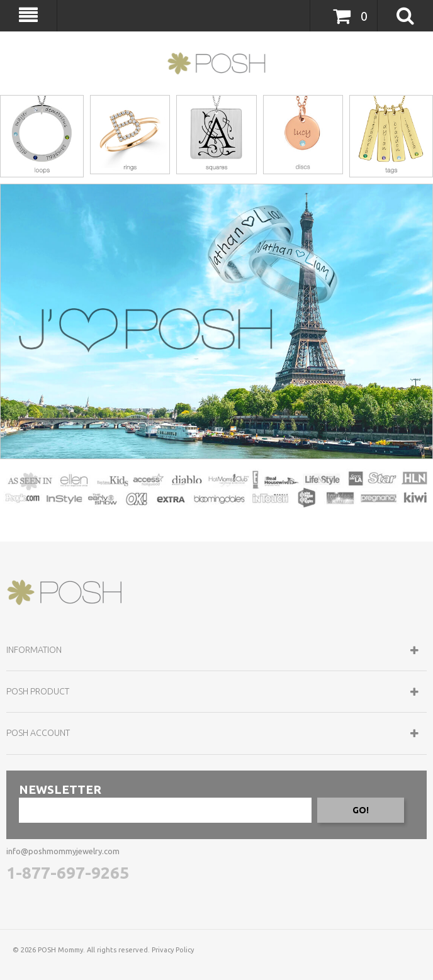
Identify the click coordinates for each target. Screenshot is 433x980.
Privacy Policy (173, 950)
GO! (361, 810)
